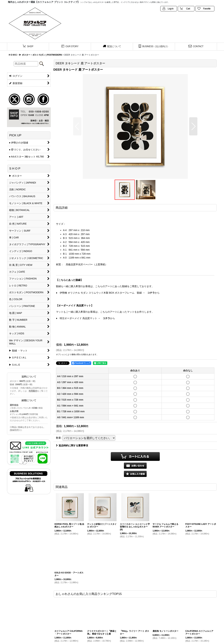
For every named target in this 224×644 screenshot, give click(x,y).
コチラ (151, 293)
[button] (77, 126)
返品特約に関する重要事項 (72, 445)
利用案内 (33, 391)
